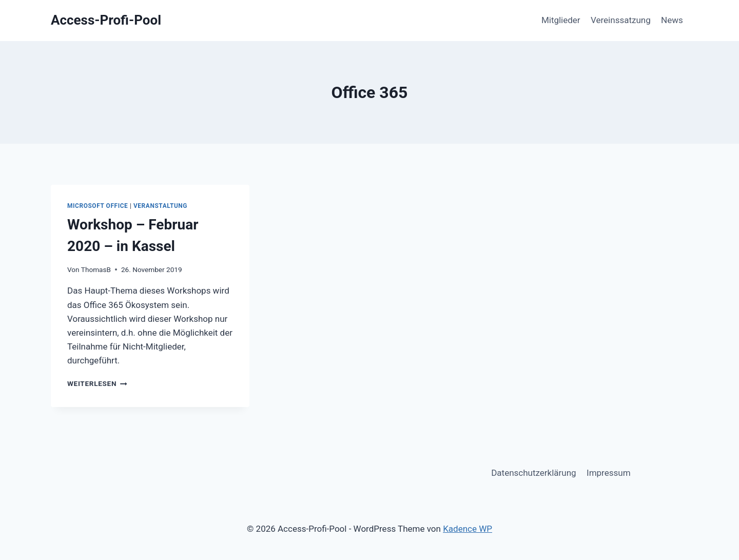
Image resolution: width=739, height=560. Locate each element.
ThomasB (96, 269)
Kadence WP (468, 529)
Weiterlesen (97, 383)
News (672, 20)
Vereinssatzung (621, 20)
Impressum (609, 473)
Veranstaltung (160, 206)
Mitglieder (561, 20)
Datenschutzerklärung (533, 473)
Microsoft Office (98, 206)
